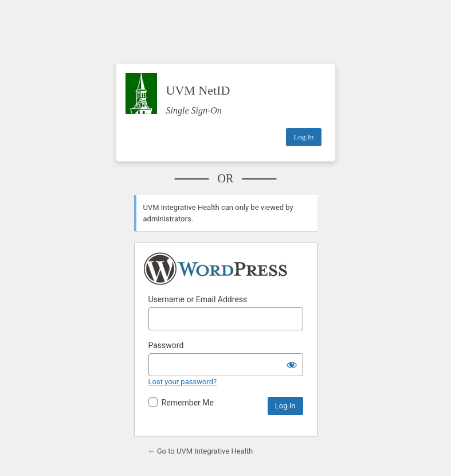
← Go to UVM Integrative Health (201, 451)
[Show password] (292, 365)
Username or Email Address (198, 299)
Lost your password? (183, 382)
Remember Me (188, 403)
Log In (303, 137)
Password (166, 345)
